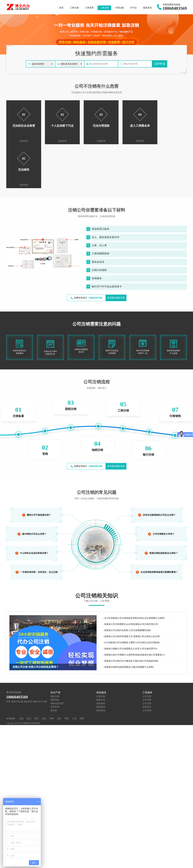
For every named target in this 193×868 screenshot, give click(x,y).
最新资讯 (147, 8)
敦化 (44, 675)
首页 (61, 8)
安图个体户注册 (40, 658)
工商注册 (74, 8)
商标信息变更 (57, 660)
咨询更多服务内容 (116, 254)
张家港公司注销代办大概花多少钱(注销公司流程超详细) (131, 617)
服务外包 (101, 656)
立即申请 (160, 64)
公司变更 (147, 656)
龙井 (59, 675)
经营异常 (147, 663)
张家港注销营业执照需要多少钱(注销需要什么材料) (129, 623)
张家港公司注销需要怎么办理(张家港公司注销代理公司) (131, 580)
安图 (82, 675)
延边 (22, 675)
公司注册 (147, 652)
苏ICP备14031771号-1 (49, 679)
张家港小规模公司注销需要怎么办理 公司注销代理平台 (131, 605)
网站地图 (78, 679)
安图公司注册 (17, 658)
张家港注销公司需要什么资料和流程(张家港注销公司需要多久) (135, 611)
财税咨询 (101, 663)
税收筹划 (101, 667)
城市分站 (62, 679)
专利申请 (55, 663)
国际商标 (55, 656)
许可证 (133, 8)
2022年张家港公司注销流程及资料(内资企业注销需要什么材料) (135, 574)
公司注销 (147, 660)
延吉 (29, 675)
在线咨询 (23, 141)
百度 (8, 658)
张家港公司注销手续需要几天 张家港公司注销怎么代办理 (132, 593)
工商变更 (89, 8)
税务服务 (101, 660)
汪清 (74, 675)
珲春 (52, 675)
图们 (37, 675)
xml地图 (70, 679)
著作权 (54, 667)
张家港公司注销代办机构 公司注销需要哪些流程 (128, 586)
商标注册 (55, 652)
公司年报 (147, 667)
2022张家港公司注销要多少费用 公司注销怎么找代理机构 (132, 599)
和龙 (67, 675)
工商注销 (104, 8)
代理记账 (120, 8)
